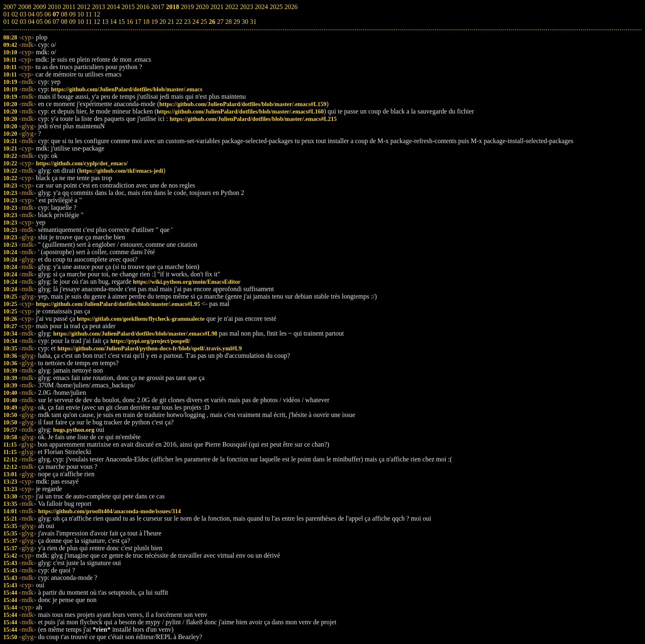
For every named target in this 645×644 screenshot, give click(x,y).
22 (179, 22)
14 (113, 22)
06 (48, 22)
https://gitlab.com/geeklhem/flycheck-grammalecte (141, 319)
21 (171, 22)
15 (121, 22)
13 (105, 22)
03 (23, 22)
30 (245, 22)
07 (56, 22)
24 (195, 22)
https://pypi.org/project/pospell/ (150, 341)
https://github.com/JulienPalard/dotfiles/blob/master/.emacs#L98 (135, 334)
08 (64, 22)
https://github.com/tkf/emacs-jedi (121, 171)
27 (220, 22)
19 (154, 22)
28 (228, 22)
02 (15, 22)
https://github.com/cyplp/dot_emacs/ (82, 163)
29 (237, 22)
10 (81, 22)
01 (7, 22)
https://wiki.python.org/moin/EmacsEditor (187, 282)
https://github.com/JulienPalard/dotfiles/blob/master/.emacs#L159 (243, 104)
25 (204, 22)
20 (162, 22)
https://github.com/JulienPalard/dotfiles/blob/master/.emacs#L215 (253, 119)
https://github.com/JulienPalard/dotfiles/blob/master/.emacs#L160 (240, 111)
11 (89, 22)
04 (31, 22)
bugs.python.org (74, 430)
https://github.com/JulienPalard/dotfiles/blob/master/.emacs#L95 (118, 304)
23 (187, 22)
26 (212, 22)
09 (72, 22)
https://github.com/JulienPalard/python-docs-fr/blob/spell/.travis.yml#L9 (150, 348)
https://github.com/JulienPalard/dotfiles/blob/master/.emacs (127, 89)
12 (97, 22)
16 (130, 22)
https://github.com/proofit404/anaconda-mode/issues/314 (109, 511)
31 (253, 22)
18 (146, 22)
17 (138, 22)
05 (39, 22)
